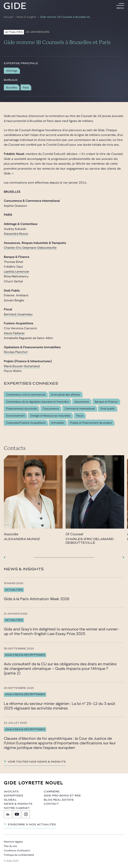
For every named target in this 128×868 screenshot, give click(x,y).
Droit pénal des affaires (66, 395)
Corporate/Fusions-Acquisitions (26, 423)
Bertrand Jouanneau (18, 314)
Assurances (82, 402)
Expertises (14, 796)
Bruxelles (12, 87)
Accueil (8, 17)
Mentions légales (13, 842)
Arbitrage (12, 71)
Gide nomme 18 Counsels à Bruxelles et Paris (66, 17)
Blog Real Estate (59, 800)
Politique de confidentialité (19, 855)
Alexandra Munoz (16, 234)
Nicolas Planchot (16, 352)
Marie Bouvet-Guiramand (22, 366)
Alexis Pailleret (14, 333)
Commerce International (80, 409)
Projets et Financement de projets (91, 423)
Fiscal (80, 416)
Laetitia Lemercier (17, 272)
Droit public (108, 409)
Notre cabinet (17, 808)
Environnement (15, 416)
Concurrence (51, 409)
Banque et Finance (106, 402)
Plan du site (10, 846)
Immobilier (58, 423)
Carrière (52, 792)
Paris (26, 87)
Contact (51, 804)
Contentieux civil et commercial (26, 395)
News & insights (26, 17)
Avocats (11, 792)
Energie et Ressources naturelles (50, 416)
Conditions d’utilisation (17, 850)
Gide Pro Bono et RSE (62, 796)
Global (10, 800)
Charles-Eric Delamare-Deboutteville (30, 248)
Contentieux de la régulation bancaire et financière (37, 402)
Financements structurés (22, 409)
